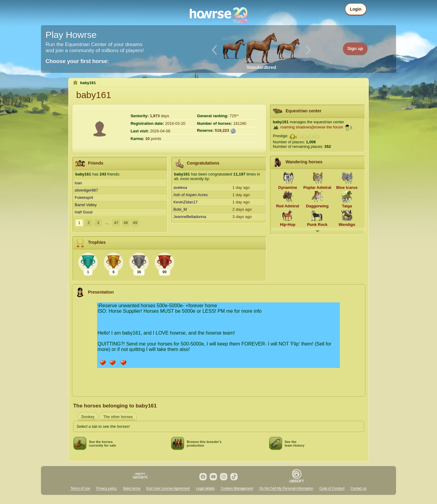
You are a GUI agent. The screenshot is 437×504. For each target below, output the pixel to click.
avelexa (180, 187)
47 (116, 223)
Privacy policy (106, 488)
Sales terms (132, 488)
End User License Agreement (168, 488)
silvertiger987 (86, 190)
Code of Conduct (332, 488)
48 (126, 223)
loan (78, 183)
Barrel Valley (86, 205)
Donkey (88, 417)
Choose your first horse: (77, 61)
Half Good (84, 212)
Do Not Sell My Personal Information (286, 488)
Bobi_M (180, 209)
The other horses (118, 417)
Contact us (359, 488)
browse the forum (328, 127)
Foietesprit (84, 198)
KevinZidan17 (186, 202)
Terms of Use (80, 488)
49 (135, 223)
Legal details (205, 488)
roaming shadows (296, 127)
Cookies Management (237, 488)
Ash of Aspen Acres (191, 195)
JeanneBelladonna (190, 217)
